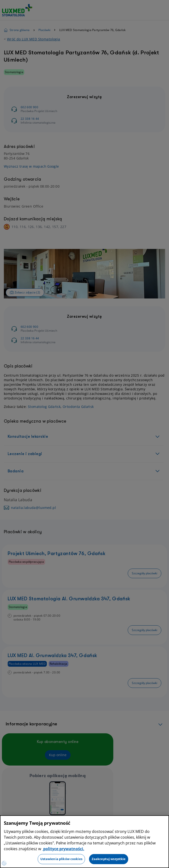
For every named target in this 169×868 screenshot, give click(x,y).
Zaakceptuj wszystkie (109, 859)
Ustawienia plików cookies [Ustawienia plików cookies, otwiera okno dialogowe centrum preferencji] (61, 859)
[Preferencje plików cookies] (4, 863)
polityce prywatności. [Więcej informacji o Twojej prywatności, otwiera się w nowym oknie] (63, 849)
